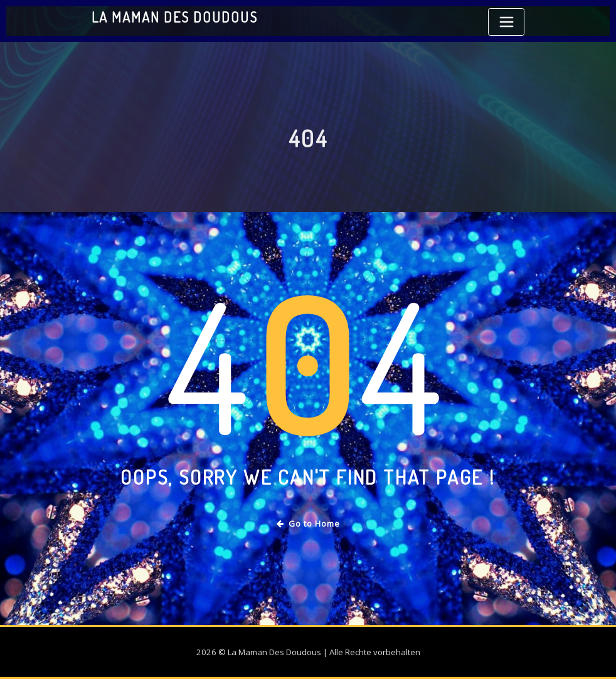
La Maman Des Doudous (175, 17)
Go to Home (308, 524)
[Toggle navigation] (506, 22)
